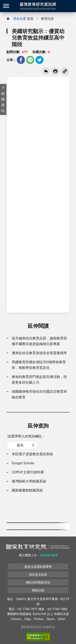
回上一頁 (46, 71)
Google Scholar (23, 463)
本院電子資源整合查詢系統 (32, 454)
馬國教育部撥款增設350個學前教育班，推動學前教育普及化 (39, 365)
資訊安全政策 (38, 574)
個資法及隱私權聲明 (38, 567)
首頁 (30, 18)
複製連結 (65, 71)
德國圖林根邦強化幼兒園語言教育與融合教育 (39, 394)
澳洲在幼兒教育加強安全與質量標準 (39, 353)
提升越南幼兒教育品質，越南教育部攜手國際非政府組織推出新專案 (39, 341)
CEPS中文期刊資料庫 (28, 472)
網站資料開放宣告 (38, 582)
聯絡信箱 (38, 590)
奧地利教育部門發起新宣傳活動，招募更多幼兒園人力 (39, 379)
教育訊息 (47, 18)
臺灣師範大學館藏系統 (29, 481)
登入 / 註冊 (70, 6)
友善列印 (55, 71)
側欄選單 (6, 6)
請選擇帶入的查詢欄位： (26, 436)
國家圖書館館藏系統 (27, 490)
